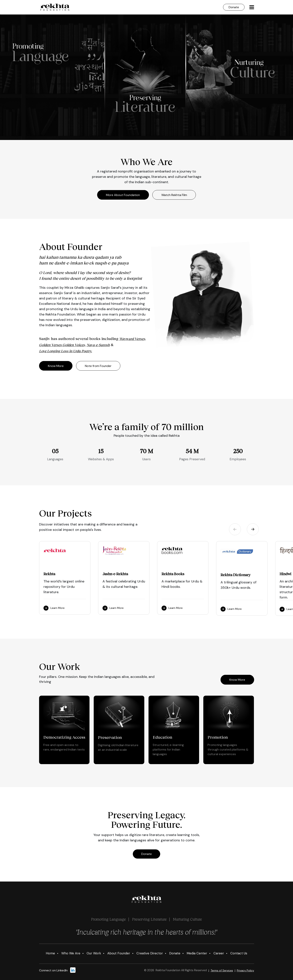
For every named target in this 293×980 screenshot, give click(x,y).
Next (253, 529)
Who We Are (71, 953)
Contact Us (239, 953)
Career (219, 953)
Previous (235, 529)
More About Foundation (123, 195)
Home (50, 953)
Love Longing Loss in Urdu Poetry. (66, 351)
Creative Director (150, 953)
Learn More (54, 608)
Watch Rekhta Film (174, 195)
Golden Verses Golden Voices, (62, 345)
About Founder (119, 953)
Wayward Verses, (133, 339)
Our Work (94, 953)
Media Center (197, 953)
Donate (234, 7)
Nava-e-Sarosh (98, 345)
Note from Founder (99, 366)
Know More (56, 366)
